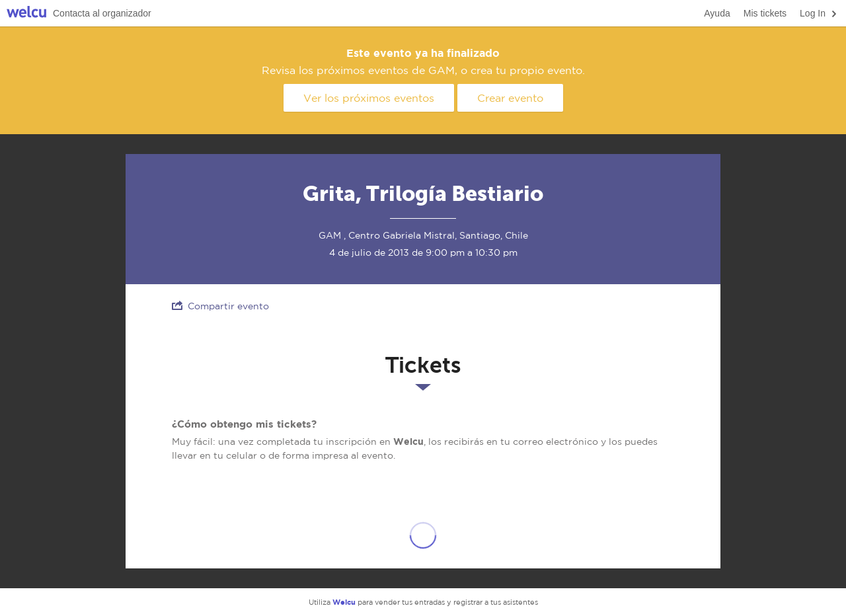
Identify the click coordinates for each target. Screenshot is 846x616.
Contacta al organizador (102, 13)
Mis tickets (765, 13)
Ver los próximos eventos (369, 98)
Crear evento (510, 98)
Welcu (26, 14)
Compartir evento (220, 306)
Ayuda (717, 13)
